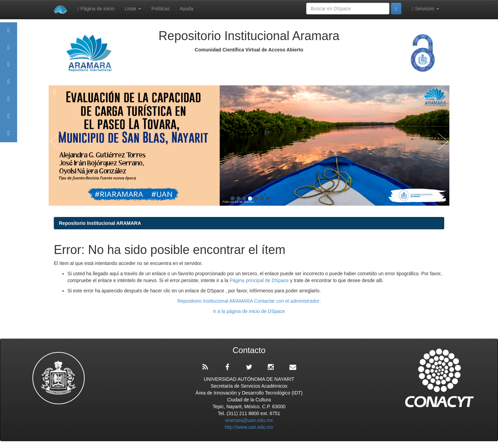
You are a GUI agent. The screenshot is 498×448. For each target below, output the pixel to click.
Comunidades (9, 68)
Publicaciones (9, 85)
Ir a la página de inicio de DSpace (249, 311)
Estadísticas (9, 119)
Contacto (9, 136)
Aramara (9, 51)
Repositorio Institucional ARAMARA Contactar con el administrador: (249, 301)
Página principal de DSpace (260, 280)
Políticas (160, 9)
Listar (133, 9)
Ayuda (186, 9)
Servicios (425, 9)
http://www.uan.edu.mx (249, 427)
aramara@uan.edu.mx (249, 420)
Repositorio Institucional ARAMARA (100, 223)
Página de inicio (96, 9)
